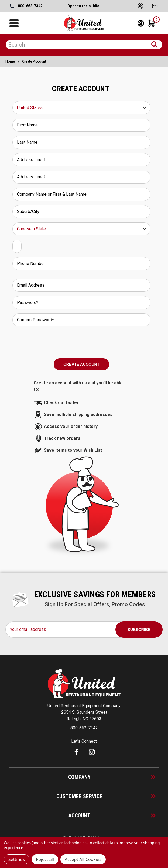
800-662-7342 (26, 6)
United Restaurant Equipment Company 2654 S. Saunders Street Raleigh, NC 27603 (84, 712)
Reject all (45, 859)
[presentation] (81, 341)
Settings (17, 859)
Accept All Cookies (83, 859)
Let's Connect (84, 741)
